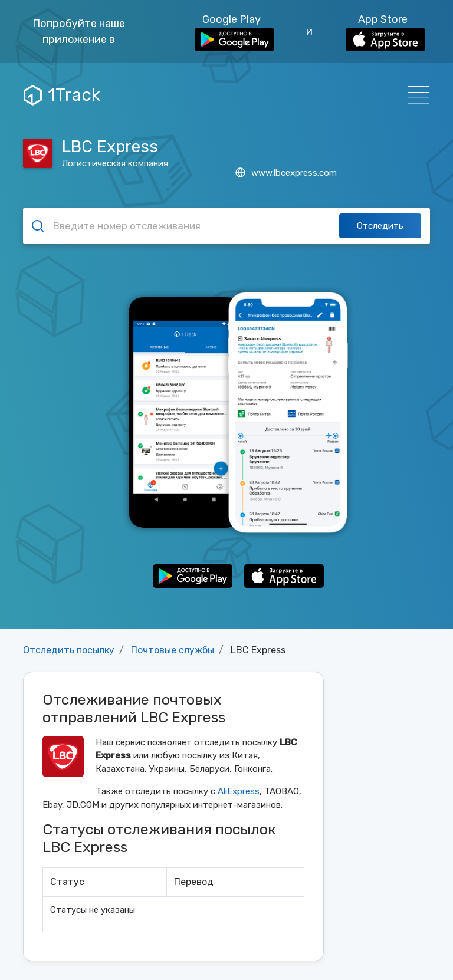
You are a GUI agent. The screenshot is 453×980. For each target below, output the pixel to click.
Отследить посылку (69, 650)
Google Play (234, 32)
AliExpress (239, 791)
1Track (62, 95)
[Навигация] (415, 95)
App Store (385, 32)
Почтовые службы (173, 650)
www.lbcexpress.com (286, 173)
